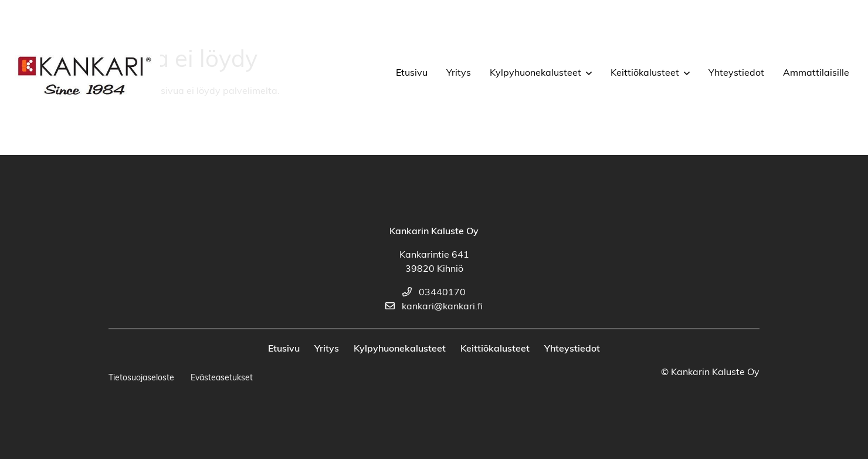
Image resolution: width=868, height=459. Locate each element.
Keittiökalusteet (645, 73)
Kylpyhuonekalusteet (535, 73)
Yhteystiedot (736, 73)
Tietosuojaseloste (141, 378)
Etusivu (412, 73)
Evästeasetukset (222, 378)
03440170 (434, 293)
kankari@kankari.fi (434, 307)
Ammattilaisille (816, 73)
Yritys (459, 73)
